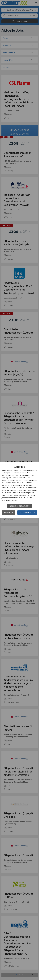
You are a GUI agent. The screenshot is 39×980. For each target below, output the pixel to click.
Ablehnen (8, 512)
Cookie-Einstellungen (19, 506)
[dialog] (19, 490)
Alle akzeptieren (27, 512)
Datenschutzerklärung (9, 500)
